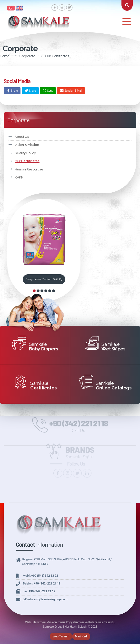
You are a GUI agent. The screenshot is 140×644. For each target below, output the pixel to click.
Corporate (11, 56)
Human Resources (29, 169)
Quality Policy (25, 153)
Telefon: (42, 583)
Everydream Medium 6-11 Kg (44, 279)
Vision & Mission (27, 145)
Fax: (39, 591)
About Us (22, 137)
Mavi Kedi (81, 636)
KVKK (19, 177)
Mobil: (40, 576)
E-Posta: (45, 599)
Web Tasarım (61, 636)
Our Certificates (41, 56)
